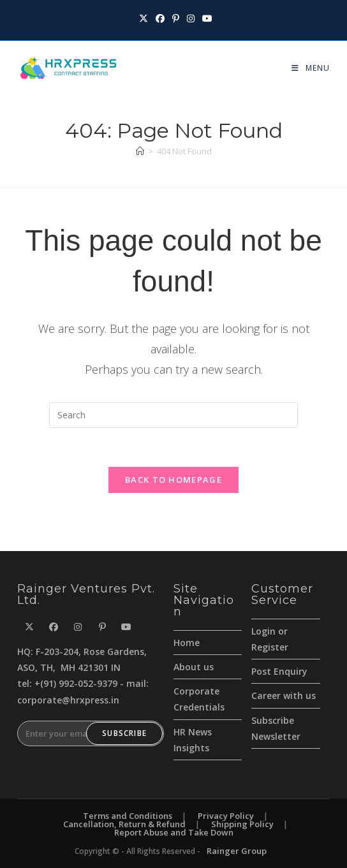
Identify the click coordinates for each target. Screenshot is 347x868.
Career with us (284, 695)
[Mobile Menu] (306, 68)
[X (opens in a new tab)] (144, 18)
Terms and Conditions (128, 816)
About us (194, 667)
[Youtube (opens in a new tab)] (205, 18)
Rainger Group (237, 851)
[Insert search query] (173, 415)
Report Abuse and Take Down (174, 832)
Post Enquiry (279, 671)
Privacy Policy (226, 816)
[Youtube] (126, 627)
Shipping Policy (242, 824)
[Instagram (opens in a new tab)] (191, 18)
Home (187, 643)
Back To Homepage (173, 480)
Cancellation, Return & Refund (124, 824)
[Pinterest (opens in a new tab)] (176, 18)
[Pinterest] (102, 627)
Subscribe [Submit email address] (124, 733)
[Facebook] (54, 627)
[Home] (140, 151)
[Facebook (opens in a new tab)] (160, 18)
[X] (29, 627)
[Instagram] (78, 627)
